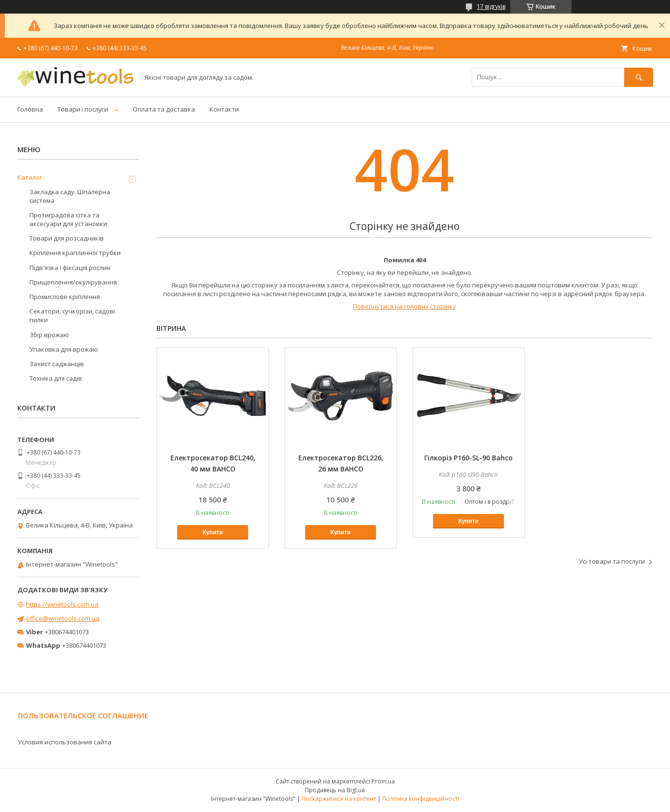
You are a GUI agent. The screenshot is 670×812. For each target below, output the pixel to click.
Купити (213, 532)
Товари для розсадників (67, 238)
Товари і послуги (83, 109)
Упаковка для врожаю (64, 349)
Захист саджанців (57, 364)
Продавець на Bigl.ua (335, 790)
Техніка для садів (56, 378)
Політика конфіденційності (421, 799)
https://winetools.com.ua (62, 604)
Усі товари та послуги (612, 561)
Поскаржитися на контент (339, 799)
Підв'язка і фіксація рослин (70, 268)
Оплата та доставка (164, 109)
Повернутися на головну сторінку (405, 306)
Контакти (224, 109)
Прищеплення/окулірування (73, 282)
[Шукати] (639, 77)
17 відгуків (491, 7)
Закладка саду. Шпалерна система (70, 196)
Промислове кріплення (65, 297)
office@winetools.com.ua (63, 618)
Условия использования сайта (65, 742)
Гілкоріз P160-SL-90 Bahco (468, 458)
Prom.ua (383, 781)
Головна (30, 109)
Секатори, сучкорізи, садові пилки (72, 315)
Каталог (30, 177)
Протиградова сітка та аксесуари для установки (68, 219)
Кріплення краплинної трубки (75, 253)
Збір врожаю (49, 335)
